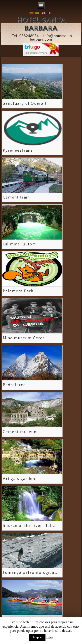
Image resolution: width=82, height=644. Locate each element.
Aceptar (37, 637)
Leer (50, 637)
